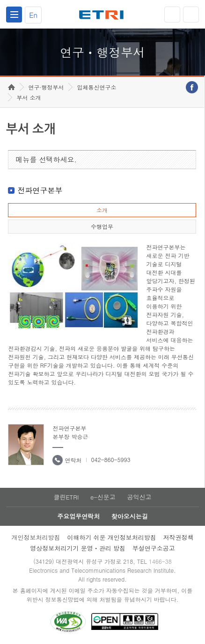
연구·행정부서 (46, 87)
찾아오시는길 (130, 516)
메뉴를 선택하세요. (46, 159)
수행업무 (102, 226)
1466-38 (160, 561)
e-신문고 (103, 497)
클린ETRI (66, 497)
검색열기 (191, 15)
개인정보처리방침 (36, 537)
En (33, 15)
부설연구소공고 (154, 548)
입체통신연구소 (96, 87)
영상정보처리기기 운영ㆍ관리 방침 (78, 548)
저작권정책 (179, 537)
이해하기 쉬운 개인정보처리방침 (112, 537)
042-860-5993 (110, 459)
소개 (102, 210)
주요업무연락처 (78, 516)
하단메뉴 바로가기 (0, 0)
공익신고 (139, 497)
